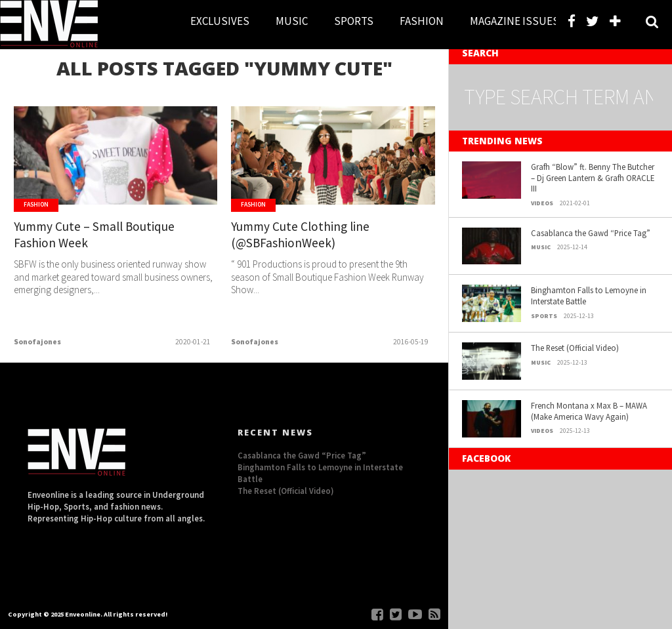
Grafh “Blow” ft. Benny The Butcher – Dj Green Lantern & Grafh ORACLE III (593, 177)
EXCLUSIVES (220, 21)
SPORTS (354, 21)
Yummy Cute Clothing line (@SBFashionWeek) (300, 234)
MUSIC (292, 21)
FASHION (422, 21)
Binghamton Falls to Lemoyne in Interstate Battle (589, 295)
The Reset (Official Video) (575, 348)
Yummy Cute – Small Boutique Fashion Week (94, 234)
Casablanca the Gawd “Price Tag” (591, 233)
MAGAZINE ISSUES (514, 21)
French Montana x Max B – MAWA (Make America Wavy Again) (589, 411)
